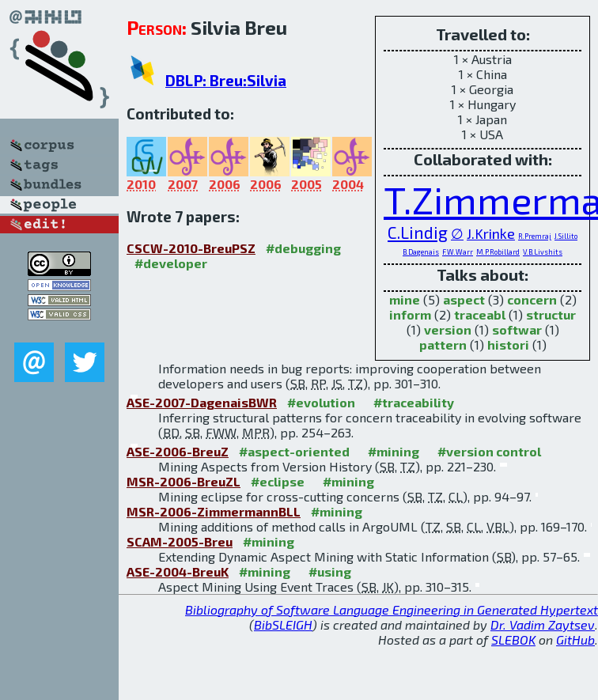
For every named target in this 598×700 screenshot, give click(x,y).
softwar (517, 329)
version (448, 329)
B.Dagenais (421, 252)
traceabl (480, 314)
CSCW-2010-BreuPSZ (191, 248)
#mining (394, 451)
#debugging (303, 248)
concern (532, 299)
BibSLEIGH (283, 624)
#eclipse (278, 481)
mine (405, 299)
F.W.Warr (458, 252)
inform (410, 314)
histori (508, 344)
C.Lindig (418, 232)
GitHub (575, 639)
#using (330, 571)
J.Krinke (491, 233)
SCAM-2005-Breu (180, 541)
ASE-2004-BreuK (178, 571)
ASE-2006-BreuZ (178, 451)
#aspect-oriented (294, 451)
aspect (464, 299)
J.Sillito (566, 236)
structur (551, 314)
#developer (171, 263)
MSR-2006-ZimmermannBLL (214, 511)
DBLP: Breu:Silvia (226, 80)
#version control (489, 451)
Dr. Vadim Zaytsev (543, 624)
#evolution (321, 402)
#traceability (414, 402)
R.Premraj (535, 236)
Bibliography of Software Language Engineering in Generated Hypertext (392, 609)
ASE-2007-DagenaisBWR (202, 402)
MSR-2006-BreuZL (184, 481)
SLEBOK (513, 639)
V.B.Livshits (543, 252)
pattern (443, 344)
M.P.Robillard (498, 252)
